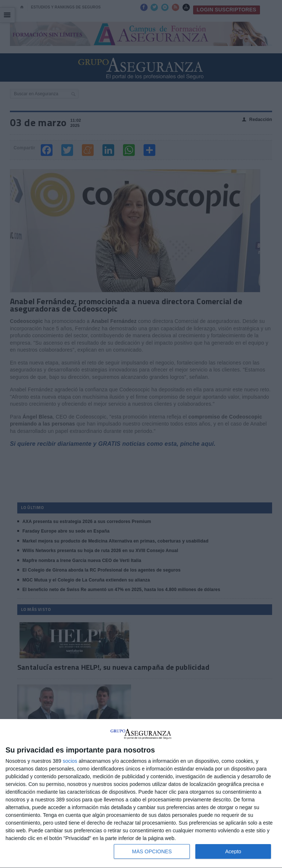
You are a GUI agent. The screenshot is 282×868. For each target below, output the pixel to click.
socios (70, 761)
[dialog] (141, 794)
